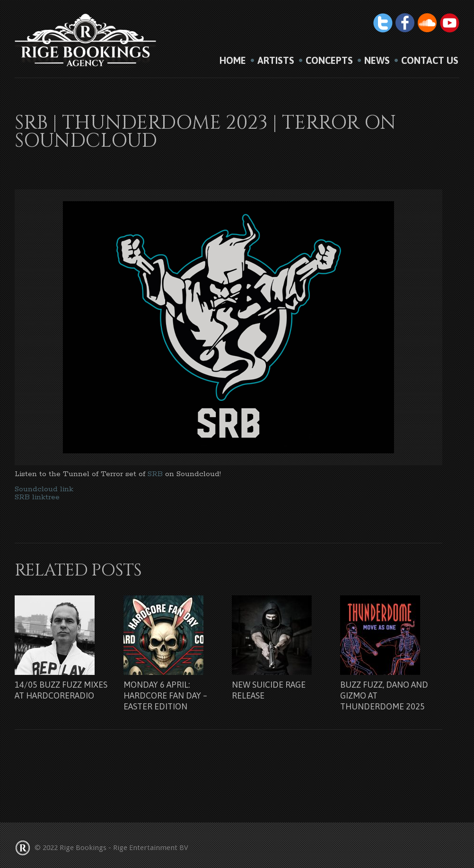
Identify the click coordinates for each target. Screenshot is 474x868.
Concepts (329, 61)
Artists (276, 61)
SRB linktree (37, 497)
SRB (156, 474)
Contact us (430, 61)
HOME (233, 61)
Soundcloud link (44, 489)
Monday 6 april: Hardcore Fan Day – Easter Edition (165, 695)
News (377, 61)
